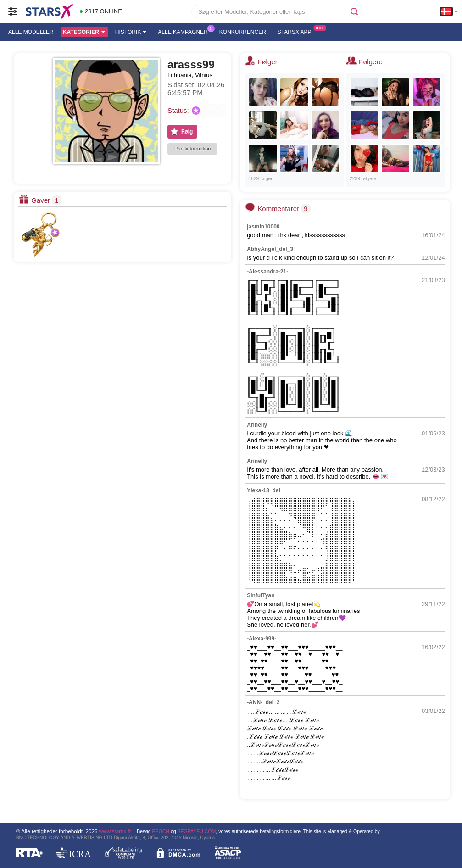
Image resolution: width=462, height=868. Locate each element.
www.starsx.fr (115, 831)
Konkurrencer (243, 32)
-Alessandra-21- (267, 272)
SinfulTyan (261, 595)
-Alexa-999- (262, 639)
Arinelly (257, 425)
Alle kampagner (185, 31)
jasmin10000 (263, 227)
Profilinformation (192, 149)
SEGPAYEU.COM (197, 831)
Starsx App (297, 31)
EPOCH (161, 831)
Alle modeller (31, 32)
